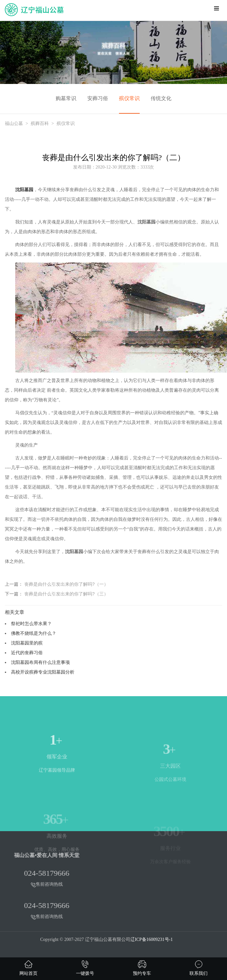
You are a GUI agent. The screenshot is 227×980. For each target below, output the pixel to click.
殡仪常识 (129, 98)
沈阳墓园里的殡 (27, 643)
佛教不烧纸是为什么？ (34, 633)
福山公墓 (14, 124)
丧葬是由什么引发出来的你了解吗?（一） (66, 584)
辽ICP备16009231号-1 (151, 939)
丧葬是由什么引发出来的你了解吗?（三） (66, 594)
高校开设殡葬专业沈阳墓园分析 (43, 672)
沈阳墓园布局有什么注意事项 (40, 662)
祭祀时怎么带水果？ (31, 624)
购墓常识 (66, 98)
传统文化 (161, 98)
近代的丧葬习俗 (27, 653)
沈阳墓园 (24, 190)
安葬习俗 (98, 98)
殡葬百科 (40, 124)
